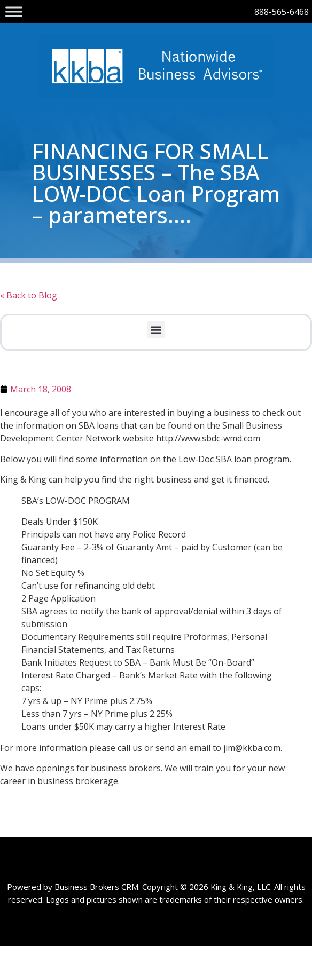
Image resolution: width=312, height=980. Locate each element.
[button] (156, 330)
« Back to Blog (29, 295)
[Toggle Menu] (14, 11)
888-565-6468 (282, 12)
